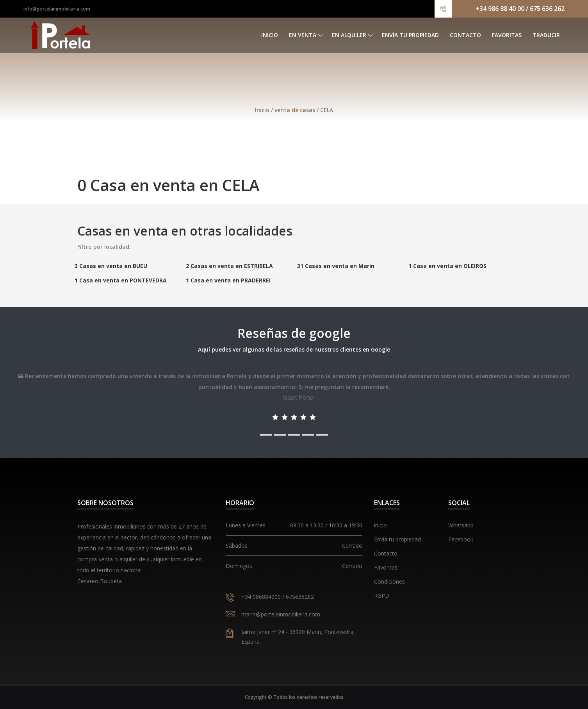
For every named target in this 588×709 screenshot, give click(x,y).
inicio (380, 525)
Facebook (461, 539)
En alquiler (349, 35)
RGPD (382, 596)
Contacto (465, 35)
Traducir (546, 35)
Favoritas (507, 35)
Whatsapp (461, 525)
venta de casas (296, 110)
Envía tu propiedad (410, 35)
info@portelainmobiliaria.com (57, 9)
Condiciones (389, 581)
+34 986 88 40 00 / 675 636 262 (520, 9)
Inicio (270, 35)
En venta (303, 35)
